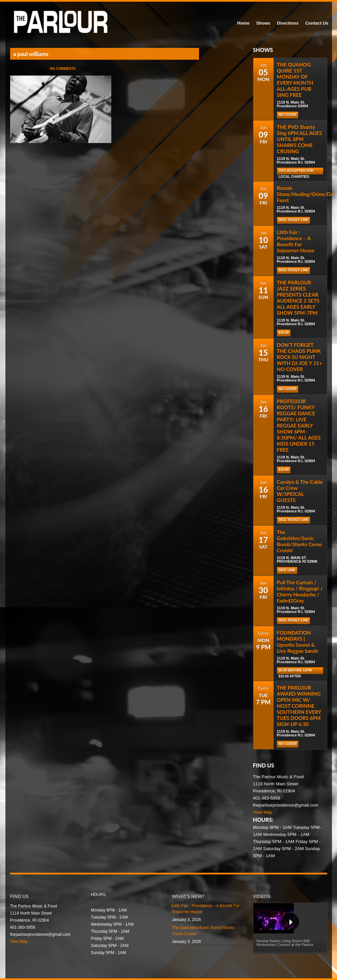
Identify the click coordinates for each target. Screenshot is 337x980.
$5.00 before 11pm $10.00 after (295, 671)
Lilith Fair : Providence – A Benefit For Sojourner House (296, 241)
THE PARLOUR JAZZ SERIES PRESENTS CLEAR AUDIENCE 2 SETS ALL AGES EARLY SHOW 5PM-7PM (298, 298)
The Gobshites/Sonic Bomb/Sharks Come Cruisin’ (299, 541)
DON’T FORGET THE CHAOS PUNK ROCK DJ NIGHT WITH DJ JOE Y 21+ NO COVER (300, 357)
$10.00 (284, 332)
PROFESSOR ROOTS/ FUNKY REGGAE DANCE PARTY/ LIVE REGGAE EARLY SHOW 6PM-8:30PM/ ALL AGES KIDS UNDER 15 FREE (299, 425)
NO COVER (288, 115)
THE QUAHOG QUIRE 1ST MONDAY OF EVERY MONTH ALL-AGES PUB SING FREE (295, 80)
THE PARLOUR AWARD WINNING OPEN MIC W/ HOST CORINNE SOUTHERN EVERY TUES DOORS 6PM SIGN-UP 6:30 (299, 706)
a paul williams (31, 54)
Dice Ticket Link (294, 220)
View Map (263, 812)
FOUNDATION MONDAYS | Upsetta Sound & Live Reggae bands (298, 642)
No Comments (63, 69)
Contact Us (317, 23)
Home (243, 23)
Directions (288, 23)
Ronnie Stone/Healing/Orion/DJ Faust (305, 194)
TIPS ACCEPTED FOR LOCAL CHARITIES (296, 172)
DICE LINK (287, 570)
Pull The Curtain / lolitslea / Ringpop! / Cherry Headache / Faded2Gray (300, 591)
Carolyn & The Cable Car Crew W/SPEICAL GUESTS (300, 491)
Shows (263, 23)
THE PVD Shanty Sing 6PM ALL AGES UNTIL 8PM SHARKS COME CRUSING (300, 139)
